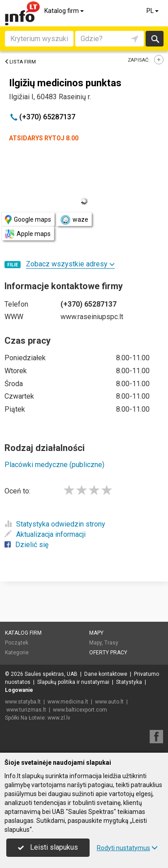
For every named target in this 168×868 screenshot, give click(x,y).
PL (153, 11)
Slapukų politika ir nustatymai (73, 682)
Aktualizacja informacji (45, 534)
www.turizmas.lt (26, 710)
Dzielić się (26, 545)
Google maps (28, 220)
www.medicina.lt (68, 702)
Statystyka (129, 682)
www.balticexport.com (80, 710)
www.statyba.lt (23, 702)
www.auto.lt (109, 702)
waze (74, 220)
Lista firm (20, 62)
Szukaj (155, 39)
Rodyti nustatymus (127, 848)
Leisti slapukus (48, 847)
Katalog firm (65, 11)
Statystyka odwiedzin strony (55, 524)
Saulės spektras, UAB (51, 674)
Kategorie (17, 653)
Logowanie (19, 690)
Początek (17, 643)
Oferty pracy (108, 653)
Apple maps (28, 234)
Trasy (111, 643)
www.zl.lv (59, 718)
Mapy (96, 633)
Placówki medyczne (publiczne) (54, 465)
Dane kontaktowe (106, 674)
